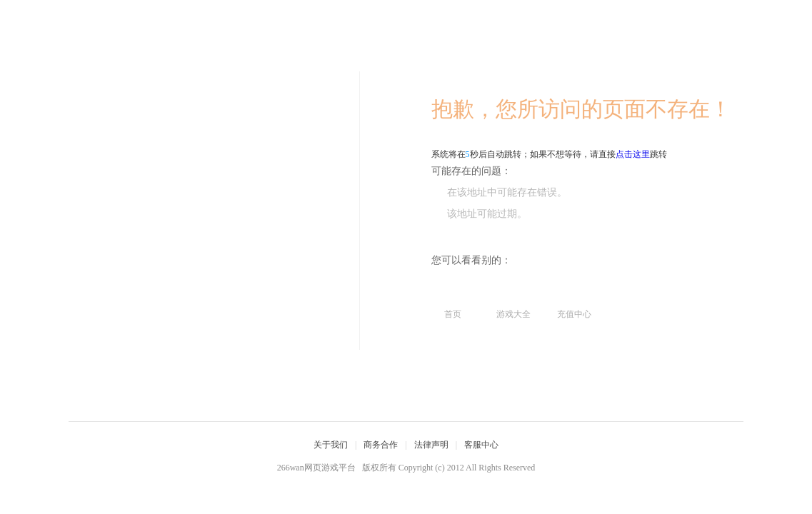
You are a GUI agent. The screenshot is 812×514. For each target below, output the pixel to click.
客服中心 (481, 445)
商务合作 (381, 445)
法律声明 (431, 445)
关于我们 (331, 445)
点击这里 (633, 154)
